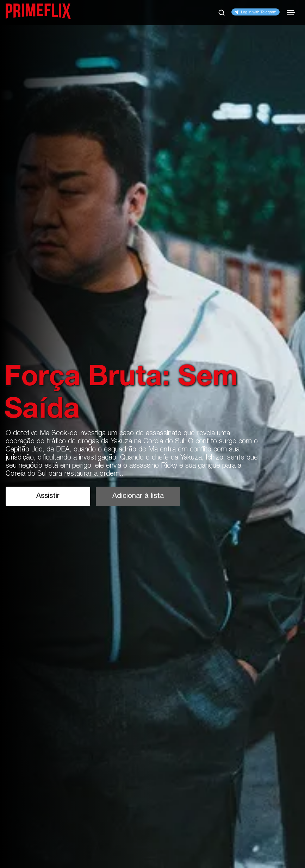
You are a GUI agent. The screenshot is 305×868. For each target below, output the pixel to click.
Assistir (48, 496)
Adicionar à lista (138, 496)
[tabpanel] (152, 434)
